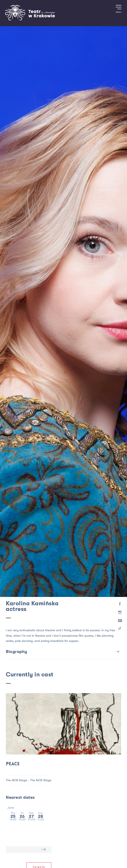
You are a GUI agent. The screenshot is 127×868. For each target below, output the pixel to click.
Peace (13, 764)
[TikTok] (120, 629)
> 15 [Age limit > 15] (44, 850)
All (117, 595)
